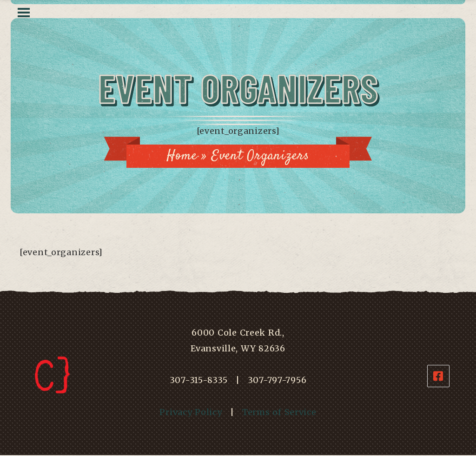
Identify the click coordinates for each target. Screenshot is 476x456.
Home (182, 156)
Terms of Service (279, 413)
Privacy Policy (191, 413)
